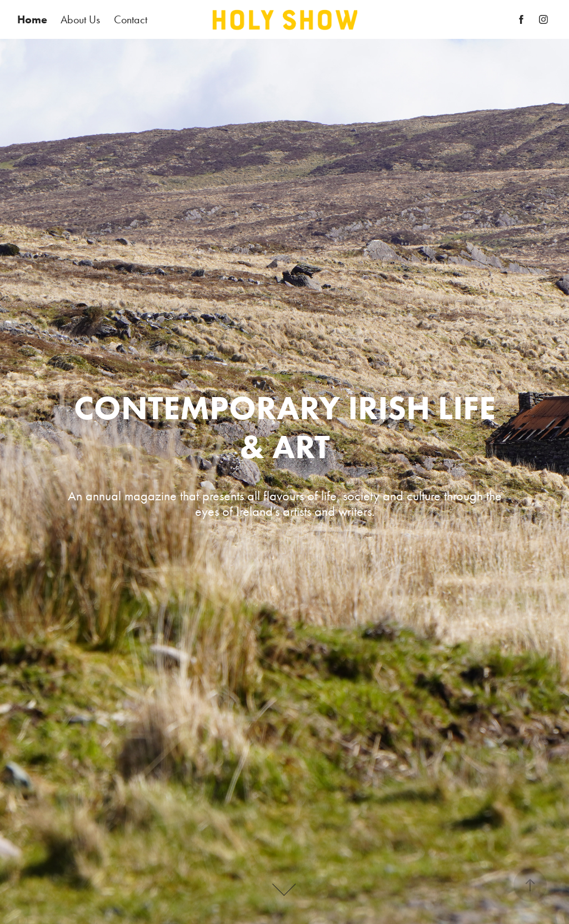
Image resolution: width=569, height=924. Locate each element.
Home (32, 19)
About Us (80, 19)
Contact (131, 19)
